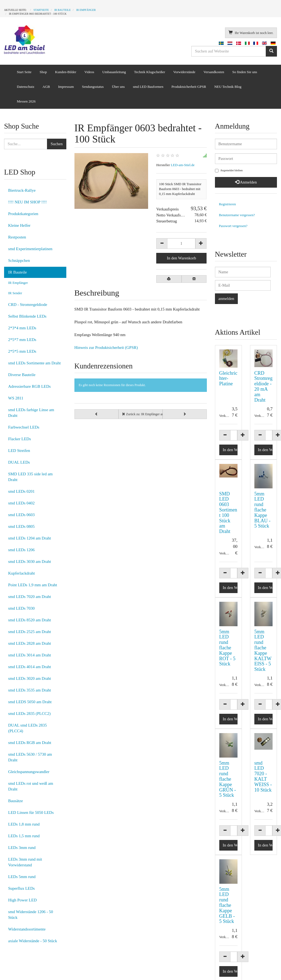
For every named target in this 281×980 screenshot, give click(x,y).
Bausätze (15, 801)
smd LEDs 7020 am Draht (29, 597)
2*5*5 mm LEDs (22, 351)
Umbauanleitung (114, 72)
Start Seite (24, 72)
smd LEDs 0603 (21, 515)
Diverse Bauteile (22, 375)
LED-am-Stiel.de (183, 165)
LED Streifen (19, 451)
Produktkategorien (23, 214)
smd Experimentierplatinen (30, 249)
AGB (46, 87)
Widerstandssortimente (27, 929)
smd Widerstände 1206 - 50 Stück (31, 915)
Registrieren (227, 204)
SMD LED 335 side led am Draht (30, 477)
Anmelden (246, 182)
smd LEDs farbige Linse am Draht (31, 413)
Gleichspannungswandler (29, 772)
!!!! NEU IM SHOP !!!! (27, 202)
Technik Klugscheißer (149, 72)
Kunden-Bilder (66, 72)
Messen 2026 (26, 101)
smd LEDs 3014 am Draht (29, 655)
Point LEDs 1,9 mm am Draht (33, 585)
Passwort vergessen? (233, 226)
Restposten (17, 237)
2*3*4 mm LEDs (22, 328)
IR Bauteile (18, 272)
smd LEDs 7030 (21, 608)
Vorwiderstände (184, 72)
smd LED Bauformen (148, 87)
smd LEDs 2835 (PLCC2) (29, 714)
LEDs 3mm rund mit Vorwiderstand (25, 862)
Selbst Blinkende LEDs (27, 316)
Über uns (118, 87)
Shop (43, 72)
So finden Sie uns (245, 72)
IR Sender (15, 293)
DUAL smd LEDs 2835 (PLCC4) (27, 728)
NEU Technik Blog (228, 87)
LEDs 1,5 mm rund (24, 836)
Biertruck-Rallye (22, 190)
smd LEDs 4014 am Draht (29, 667)
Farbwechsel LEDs (24, 427)
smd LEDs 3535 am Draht (29, 690)
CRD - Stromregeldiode (28, 305)
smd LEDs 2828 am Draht (29, 643)
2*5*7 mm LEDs (22, 340)
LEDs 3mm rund (22, 848)
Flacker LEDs (20, 439)
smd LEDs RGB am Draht (30, 743)
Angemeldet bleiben (229, 171)
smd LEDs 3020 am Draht (29, 678)
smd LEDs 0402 (21, 503)
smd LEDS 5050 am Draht (30, 702)
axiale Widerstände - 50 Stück (33, 941)
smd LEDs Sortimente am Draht (34, 363)
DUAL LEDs (19, 462)
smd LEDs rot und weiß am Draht (31, 786)
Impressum (66, 87)
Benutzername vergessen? (237, 215)
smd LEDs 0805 (21, 526)
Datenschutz (26, 87)
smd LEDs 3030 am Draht (29, 562)
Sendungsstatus (93, 87)
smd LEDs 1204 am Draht (29, 538)
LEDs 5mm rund (22, 877)
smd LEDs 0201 (21, 491)
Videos (89, 72)
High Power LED (22, 900)
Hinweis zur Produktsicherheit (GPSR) (106, 348)
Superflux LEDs (21, 888)
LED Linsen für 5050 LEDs (31, 812)
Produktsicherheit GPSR (189, 87)
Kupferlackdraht (21, 573)
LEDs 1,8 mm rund (24, 824)
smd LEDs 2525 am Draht (29, 632)
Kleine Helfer (19, 225)
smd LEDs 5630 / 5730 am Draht (30, 757)
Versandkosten (214, 72)
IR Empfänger (18, 283)
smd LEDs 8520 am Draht (29, 620)
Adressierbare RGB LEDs (29, 386)
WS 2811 (16, 398)
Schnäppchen (19, 260)
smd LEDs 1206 (21, 550)
